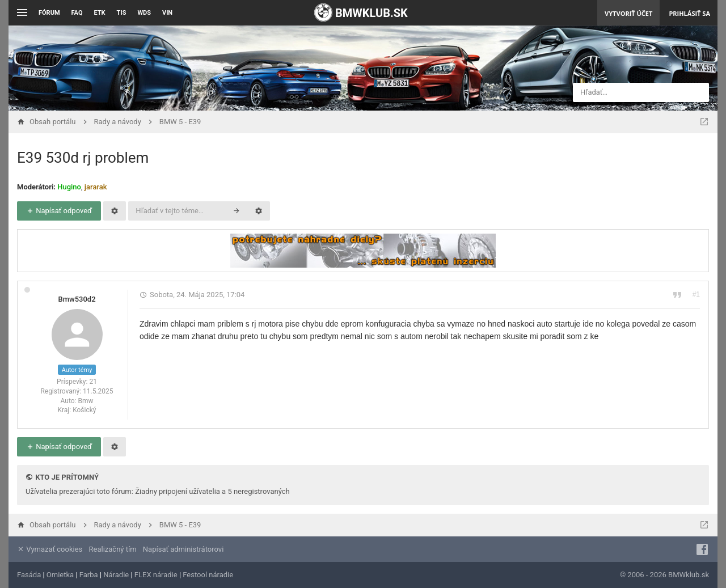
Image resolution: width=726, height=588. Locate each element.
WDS (144, 13)
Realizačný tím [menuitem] (113, 549)
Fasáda (29, 575)
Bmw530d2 (77, 299)
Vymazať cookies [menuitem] (50, 549)
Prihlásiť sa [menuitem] (689, 13)
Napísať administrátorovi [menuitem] (183, 549)
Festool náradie (208, 575)
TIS (122, 13)
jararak (96, 187)
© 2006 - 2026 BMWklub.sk (664, 575)
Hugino (69, 187)
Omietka (60, 575)
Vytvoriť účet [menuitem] (628, 13)
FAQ (77, 13)
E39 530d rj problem (83, 158)
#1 (696, 294)
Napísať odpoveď (59, 211)
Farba (89, 575)
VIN (167, 13)
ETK (100, 13)
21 (93, 382)
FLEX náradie (156, 575)
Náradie (116, 575)
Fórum (49, 13)
